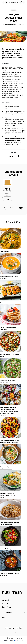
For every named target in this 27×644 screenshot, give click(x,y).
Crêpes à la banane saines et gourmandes (8, 328)
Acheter (6, 600)
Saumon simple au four (7, 303)
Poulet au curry (4, 252)
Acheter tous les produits (14, 208)
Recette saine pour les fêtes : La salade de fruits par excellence (9, 441)
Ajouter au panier (8, 199)
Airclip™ (6, 603)
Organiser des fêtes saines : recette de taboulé (8, 382)
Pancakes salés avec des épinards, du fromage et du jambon (8, 495)
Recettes (14, 10)
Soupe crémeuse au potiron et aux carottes (9, 277)
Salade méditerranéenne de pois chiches (9, 355)
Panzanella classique (6, 549)
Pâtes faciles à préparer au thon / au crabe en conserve (9, 523)
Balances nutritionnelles (7, 189)
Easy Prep (7, 607)
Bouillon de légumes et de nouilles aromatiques (8, 468)
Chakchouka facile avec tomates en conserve (9, 574)
